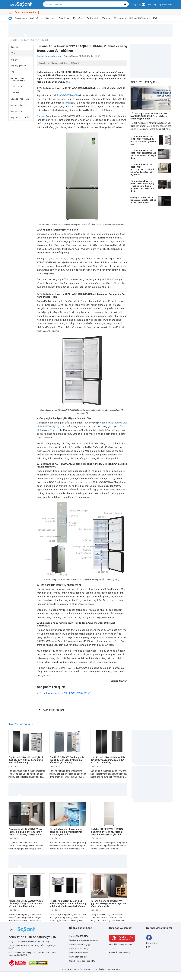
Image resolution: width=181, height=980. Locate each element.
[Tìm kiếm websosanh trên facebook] (149, 938)
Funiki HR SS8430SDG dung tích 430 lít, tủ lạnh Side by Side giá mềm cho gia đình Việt (67, 760)
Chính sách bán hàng (79, 949)
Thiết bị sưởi (16, 87)
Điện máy (50, 18)
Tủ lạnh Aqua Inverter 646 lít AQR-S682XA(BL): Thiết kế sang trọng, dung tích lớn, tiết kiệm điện (142, 186)
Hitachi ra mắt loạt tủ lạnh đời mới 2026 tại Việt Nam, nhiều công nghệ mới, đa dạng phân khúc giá (68, 903)
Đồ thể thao (65, 18)
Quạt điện (15, 93)
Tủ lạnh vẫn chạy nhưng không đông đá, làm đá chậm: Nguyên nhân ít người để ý (66, 832)
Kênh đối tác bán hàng (119, 953)
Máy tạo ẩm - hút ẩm (20, 117)
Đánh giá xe (119, 18)
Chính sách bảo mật (78, 957)
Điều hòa (14, 47)
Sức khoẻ (106, 18)
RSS (148, 947)
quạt (112, 242)
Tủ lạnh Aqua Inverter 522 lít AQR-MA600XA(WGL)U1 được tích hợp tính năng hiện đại (149, 116)
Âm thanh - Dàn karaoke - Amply (18, 79)
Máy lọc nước (17, 111)
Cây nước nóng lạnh (20, 99)
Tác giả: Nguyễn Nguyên (49, 56)
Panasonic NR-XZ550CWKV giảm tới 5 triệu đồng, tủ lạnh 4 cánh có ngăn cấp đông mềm (26, 903)
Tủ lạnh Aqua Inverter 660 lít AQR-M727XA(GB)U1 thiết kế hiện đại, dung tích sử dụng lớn (142, 169)
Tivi (12, 72)
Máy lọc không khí (19, 105)
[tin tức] (10, 18)
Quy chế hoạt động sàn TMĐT (83, 961)
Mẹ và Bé (77, 18)
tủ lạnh (66, 103)
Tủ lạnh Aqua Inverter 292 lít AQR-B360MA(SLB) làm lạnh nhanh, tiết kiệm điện (143, 154)
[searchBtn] (125, 4)
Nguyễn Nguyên (119, 681)
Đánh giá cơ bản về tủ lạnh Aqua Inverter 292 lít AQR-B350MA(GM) (143, 200)
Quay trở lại (54, 710)
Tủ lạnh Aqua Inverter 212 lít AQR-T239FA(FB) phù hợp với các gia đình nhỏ (143, 140)
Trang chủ (13, 40)
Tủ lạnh (45, 40)
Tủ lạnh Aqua (44, 116)
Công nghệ (20, 18)
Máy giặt (14, 60)
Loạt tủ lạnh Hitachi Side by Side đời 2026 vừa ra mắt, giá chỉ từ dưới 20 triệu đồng (108, 760)
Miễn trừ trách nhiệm (79, 953)
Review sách (93, 18)
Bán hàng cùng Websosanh (160, 5)
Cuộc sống (35, 18)
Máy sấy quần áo (18, 66)
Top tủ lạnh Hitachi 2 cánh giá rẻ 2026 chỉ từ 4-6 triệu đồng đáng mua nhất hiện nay (26, 760)
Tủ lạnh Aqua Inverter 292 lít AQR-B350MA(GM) (65, 693)
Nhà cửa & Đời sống (139, 18)
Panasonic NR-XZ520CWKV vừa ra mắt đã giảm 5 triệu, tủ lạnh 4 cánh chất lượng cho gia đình (25, 832)
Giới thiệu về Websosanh (121, 944)
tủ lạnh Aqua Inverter (79, 482)
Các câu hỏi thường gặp (80, 944)
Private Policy (152, 943)
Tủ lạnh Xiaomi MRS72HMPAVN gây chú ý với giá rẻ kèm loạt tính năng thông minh (108, 903)
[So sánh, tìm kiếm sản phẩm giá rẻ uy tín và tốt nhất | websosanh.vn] (21, 5)
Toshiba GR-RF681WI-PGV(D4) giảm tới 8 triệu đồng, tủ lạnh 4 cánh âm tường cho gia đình (107, 832)
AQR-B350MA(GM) (69, 95)
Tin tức (24, 40)
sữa (56, 324)
